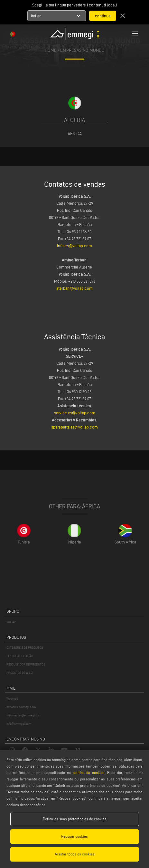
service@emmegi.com (21, 707)
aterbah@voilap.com (74, 288)
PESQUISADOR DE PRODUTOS (26, 664)
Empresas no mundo (82, 50)
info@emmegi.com (19, 724)
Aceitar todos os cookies (75, 854)
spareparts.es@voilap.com (74, 427)
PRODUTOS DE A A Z (20, 673)
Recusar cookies (74, 836)
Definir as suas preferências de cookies (75, 819)
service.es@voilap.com (75, 413)
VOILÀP (11, 622)
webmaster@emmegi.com (24, 715)
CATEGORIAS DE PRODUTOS (25, 648)
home (51, 50)
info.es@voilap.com (74, 246)
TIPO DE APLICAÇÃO (20, 656)
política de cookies (89, 773)
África (75, 134)
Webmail (12, 698)
